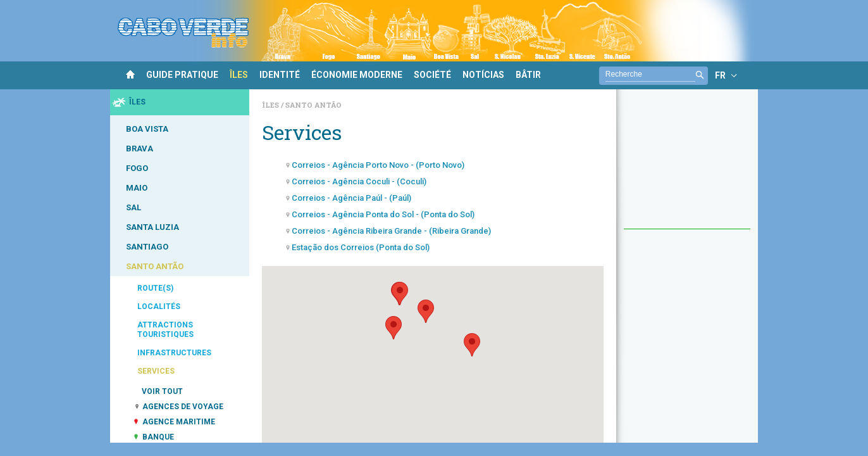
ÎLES (239, 75)
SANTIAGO (147, 247)
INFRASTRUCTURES (174, 353)
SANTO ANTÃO (155, 266)
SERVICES (156, 371)
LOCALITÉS (159, 307)
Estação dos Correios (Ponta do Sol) (361, 247)
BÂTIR (528, 75)
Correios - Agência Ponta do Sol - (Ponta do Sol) (383, 214)
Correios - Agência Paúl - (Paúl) (351, 198)
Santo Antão (313, 105)
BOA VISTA (147, 129)
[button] (394, 328)
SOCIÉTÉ (432, 75)
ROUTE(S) (155, 288)
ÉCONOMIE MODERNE (357, 75)
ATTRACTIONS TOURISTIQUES (165, 330)
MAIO (137, 188)
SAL (133, 207)
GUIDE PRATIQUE (182, 75)
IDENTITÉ (280, 75)
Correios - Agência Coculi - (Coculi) (359, 181)
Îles (271, 105)
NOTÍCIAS (483, 75)
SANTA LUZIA (152, 227)
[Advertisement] (687, 165)
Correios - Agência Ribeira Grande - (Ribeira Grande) (391, 231)
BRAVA (139, 149)
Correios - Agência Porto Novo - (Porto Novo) (378, 165)
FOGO (137, 168)
